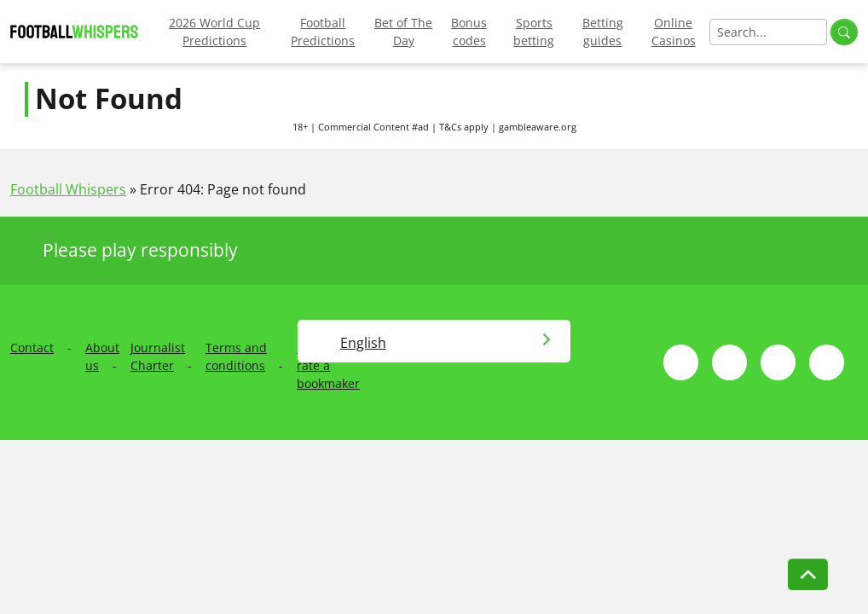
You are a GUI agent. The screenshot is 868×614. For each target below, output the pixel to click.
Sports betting (534, 32)
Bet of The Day (403, 32)
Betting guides (603, 32)
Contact (32, 348)
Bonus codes (469, 32)
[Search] (768, 32)
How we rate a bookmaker (328, 365)
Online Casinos (674, 32)
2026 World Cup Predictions (214, 32)
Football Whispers (68, 189)
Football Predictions (323, 32)
